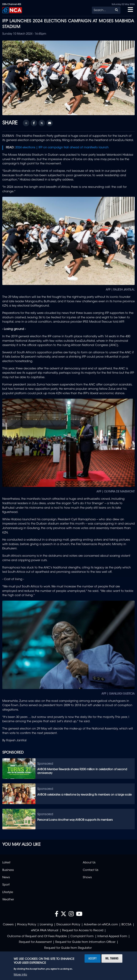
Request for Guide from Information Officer (85, 942)
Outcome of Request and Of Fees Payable (37, 936)
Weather (8, 900)
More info (20, 975)
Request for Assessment (35, 942)
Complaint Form (82, 936)
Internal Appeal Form (112, 936)
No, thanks (112, 958)
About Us (89, 863)
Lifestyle (8, 892)
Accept (93, 958)
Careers (8, 925)
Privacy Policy (27, 925)
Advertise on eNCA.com (101, 925)
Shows (87, 878)
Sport (6, 885)
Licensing (46, 925)
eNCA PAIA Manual (45, 931)
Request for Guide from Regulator (68, 948)
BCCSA (126, 925)
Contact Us (91, 870)
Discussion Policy (68, 925)
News (6, 878)
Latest (6, 863)
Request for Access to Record (83, 931)
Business (8, 870)
